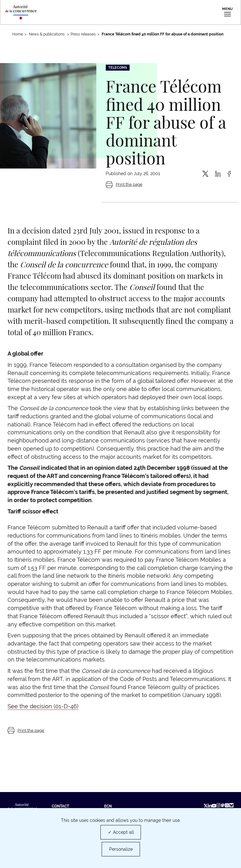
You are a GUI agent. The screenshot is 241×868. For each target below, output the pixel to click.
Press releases (83, 34)
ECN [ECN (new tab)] (108, 806)
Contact (60, 806)
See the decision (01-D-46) (43, 706)
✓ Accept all (121, 832)
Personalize (121, 849)
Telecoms (118, 68)
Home (18, 34)
